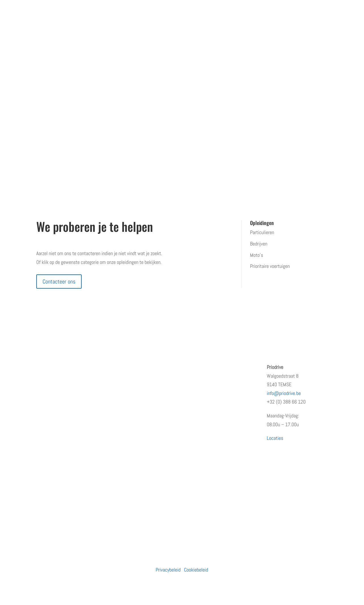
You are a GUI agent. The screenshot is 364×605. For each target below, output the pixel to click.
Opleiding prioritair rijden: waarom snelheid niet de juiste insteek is (219, 376)
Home (42, 367)
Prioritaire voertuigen (270, 266)
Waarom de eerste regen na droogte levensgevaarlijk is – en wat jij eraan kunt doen (220, 490)
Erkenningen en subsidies (60, 389)
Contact (44, 435)
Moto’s (257, 255)
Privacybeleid (168, 570)
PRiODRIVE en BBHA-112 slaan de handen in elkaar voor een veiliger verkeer (219, 442)
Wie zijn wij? (48, 378)
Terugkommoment (54, 401)
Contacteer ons (59, 282)
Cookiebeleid (196, 570)
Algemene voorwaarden (58, 446)
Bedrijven (259, 244)
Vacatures (46, 412)
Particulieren (262, 232)
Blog (40, 423)
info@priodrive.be (284, 393)
